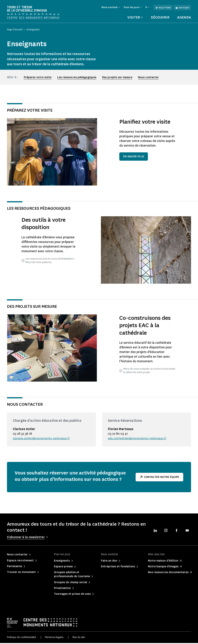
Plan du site (79, 638)
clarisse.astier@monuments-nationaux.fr (42, 439)
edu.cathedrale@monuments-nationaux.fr (138, 439)
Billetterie (163, 8)
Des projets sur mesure (117, 78)
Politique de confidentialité (21, 638)
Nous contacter (148, 78)
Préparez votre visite (38, 78)
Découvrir (160, 18)
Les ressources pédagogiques (77, 78)
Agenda (184, 18)
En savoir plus (134, 157)
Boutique (182, 8)
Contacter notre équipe (159, 478)
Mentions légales (54, 638)
